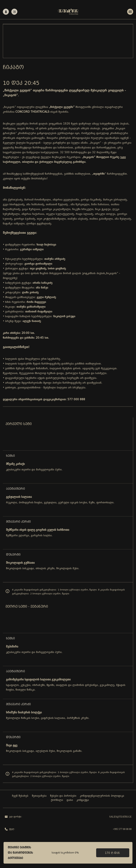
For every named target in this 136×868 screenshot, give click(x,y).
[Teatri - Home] (68, 12)
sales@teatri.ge (120, 817)
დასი (70, 800)
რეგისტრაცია (6, 12)
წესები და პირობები (63, 796)
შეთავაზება (39, 796)
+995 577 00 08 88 (122, 829)
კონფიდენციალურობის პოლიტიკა (102, 796)
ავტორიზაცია (14, 12)
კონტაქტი (83, 800)
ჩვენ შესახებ (20, 796)
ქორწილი (57, 800)
